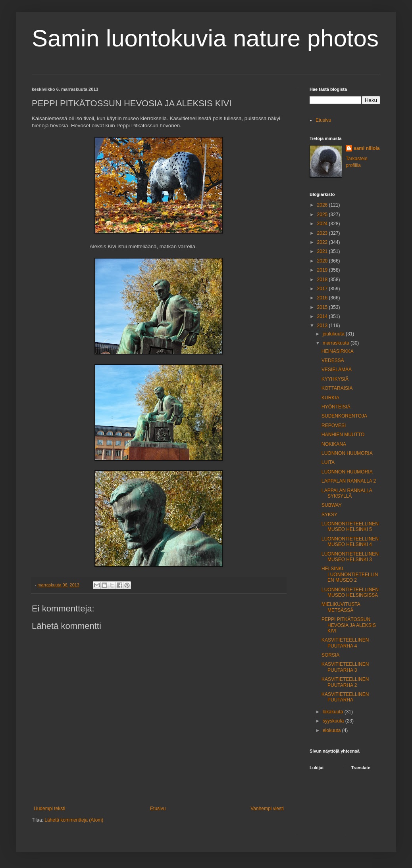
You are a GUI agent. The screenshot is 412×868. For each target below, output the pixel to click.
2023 (323, 233)
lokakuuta (334, 712)
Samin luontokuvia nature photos (205, 38)
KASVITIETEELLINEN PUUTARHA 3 (345, 667)
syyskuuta (334, 721)
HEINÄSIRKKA (338, 351)
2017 (323, 289)
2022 (323, 242)
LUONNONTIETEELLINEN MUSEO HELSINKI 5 (350, 527)
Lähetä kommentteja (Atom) (74, 820)
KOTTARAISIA (337, 388)
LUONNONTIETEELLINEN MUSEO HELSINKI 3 (350, 557)
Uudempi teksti (49, 809)
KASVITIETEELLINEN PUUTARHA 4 (345, 643)
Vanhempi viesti (267, 809)
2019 (323, 270)
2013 (323, 326)
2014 (323, 316)
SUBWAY (332, 505)
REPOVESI (334, 425)
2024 (323, 224)
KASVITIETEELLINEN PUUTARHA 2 (345, 682)
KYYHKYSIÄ (335, 379)
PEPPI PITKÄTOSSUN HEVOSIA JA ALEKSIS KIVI (349, 625)
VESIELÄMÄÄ (337, 370)
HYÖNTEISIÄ (336, 407)
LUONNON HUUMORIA (347, 453)
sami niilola (367, 148)
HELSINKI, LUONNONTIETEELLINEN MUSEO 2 (350, 574)
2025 (323, 215)
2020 (323, 261)
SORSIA (330, 655)
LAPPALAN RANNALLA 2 (349, 481)
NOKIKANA (334, 444)
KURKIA (330, 398)
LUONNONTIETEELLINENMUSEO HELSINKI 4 (350, 542)
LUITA (328, 462)
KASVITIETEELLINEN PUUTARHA (345, 697)
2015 (323, 307)
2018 (323, 280)
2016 (323, 298)
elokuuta (332, 730)
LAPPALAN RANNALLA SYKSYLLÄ (347, 493)
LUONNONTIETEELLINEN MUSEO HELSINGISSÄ (350, 592)
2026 (323, 205)
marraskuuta (337, 343)
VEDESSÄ (333, 360)
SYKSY (329, 515)
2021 (323, 251)
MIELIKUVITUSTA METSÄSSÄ (341, 607)
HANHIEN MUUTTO (343, 435)
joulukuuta (334, 334)
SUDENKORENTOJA (344, 416)
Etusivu (158, 809)
